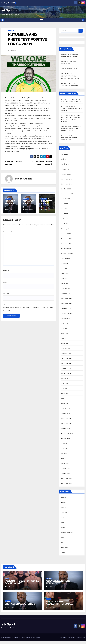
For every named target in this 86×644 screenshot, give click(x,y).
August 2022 (65, 378)
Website (6, 293)
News (63, 527)
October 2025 (66, 189)
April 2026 (65, 159)
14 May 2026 (52, 587)
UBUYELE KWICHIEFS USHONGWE (58, 582)
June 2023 (65, 329)
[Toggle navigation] (42, 20)
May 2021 (64, 453)
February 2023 (66, 348)
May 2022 (64, 393)
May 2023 (64, 334)
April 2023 (64, 339)
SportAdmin (25, 179)
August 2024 (65, 259)
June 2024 (65, 269)
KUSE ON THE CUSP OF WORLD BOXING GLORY (22, 582)
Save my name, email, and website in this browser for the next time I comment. (29, 309)
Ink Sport (7, 10)
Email (6, 282)
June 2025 (65, 209)
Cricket (63, 507)
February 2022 (66, 408)
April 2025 (64, 219)
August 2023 (65, 319)
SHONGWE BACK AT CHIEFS (29, 204)
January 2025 (66, 234)
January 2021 (66, 473)
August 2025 (65, 199)
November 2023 (67, 304)
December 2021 (66, 418)
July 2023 (64, 324)
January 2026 (66, 174)
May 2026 (64, 154)
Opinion (64, 537)
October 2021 (66, 428)
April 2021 (64, 458)
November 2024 (67, 244)
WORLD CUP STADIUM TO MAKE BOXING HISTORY (71, 129)
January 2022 (66, 413)
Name (6, 271)
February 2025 (66, 229)
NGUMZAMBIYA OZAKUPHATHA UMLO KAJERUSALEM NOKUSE (70, 76)
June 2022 (65, 388)
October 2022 (66, 368)
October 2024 (66, 249)
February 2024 (66, 289)
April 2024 (64, 279)
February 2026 (66, 169)
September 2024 (67, 254)
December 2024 (67, 239)
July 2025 (64, 204)
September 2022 (67, 373)
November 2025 (67, 184)
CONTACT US (81, 637)
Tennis (63, 552)
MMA (63, 522)
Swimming (65, 547)
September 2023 (67, 314)
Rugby (63, 542)
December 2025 (67, 179)
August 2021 (65, 438)
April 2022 (64, 398)
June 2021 (64, 448)
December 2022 (67, 358)
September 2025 (67, 194)
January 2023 (66, 353)
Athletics (64, 497)
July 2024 (64, 264)
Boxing (63, 502)
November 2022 (67, 363)
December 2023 (67, 299)
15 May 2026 (10, 587)
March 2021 (65, 463)
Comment (8, 232)
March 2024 (65, 284)
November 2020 (67, 483)
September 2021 (67, 433)
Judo (63, 517)
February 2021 (66, 468)
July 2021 (64, 443)
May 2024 (64, 274)
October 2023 (66, 309)
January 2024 (66, 294)
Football (11, 30)
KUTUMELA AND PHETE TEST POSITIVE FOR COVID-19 (27, 39)
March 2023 (65, 343)
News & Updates (67, 532)
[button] (80, 20)
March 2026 (65, 164)
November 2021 (66, 423)
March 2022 (65, 403)
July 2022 (64, 383)
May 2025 (64, 214)
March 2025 (65, 224)
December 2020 (67, 478)
